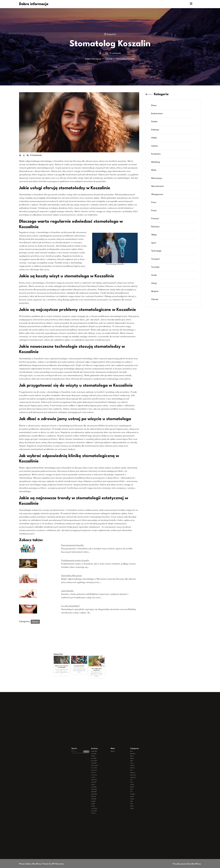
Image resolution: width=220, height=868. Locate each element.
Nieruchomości (158, 186)
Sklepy (154, 234)
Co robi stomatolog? (70, 606)
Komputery (156, 154)
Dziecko (155, 123)
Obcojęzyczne (157, 194)
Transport (156, 258)
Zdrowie (109, 59)
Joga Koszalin (67, 591)
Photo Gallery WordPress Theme (34, 864)
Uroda (154, 274)
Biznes (154, 107)
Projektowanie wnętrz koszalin (75, 561)
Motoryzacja (157, 178)
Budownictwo (157, 115)
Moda (154, 170)
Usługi (154, 282)
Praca (154, 202)
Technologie (157, 250)
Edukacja (155, 131)
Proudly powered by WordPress (187, 864)
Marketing (156, 162)
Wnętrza (155, 290)
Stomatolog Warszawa (72, 576)
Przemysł (155, 218)
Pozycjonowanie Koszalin (72, 545)
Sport (154, 242)
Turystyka (156, 266)
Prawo (154, 210)
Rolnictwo (156, 226)
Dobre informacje (34, 4)
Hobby (154, 138)
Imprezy (155, 146)
